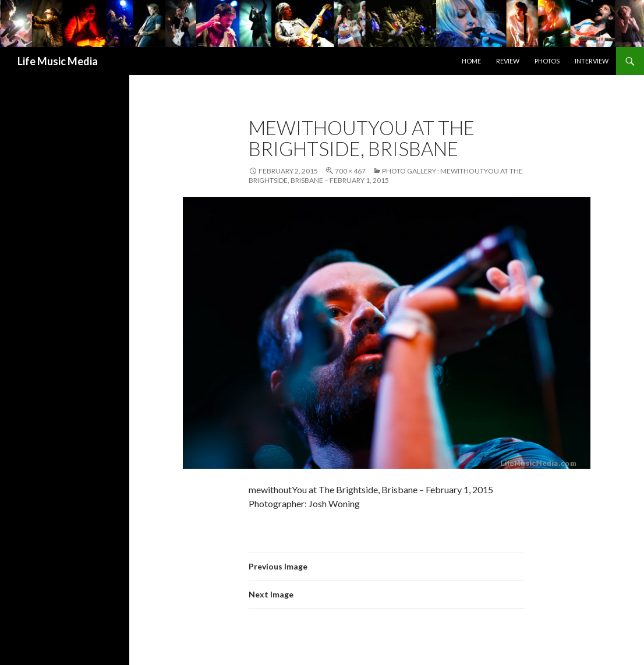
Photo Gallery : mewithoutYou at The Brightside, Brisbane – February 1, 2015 (386, 176)
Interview (592, 61)
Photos (547, 61)
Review (508, 61)
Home (471, 61)
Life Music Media (58, 61)
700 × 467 (350, 171)
